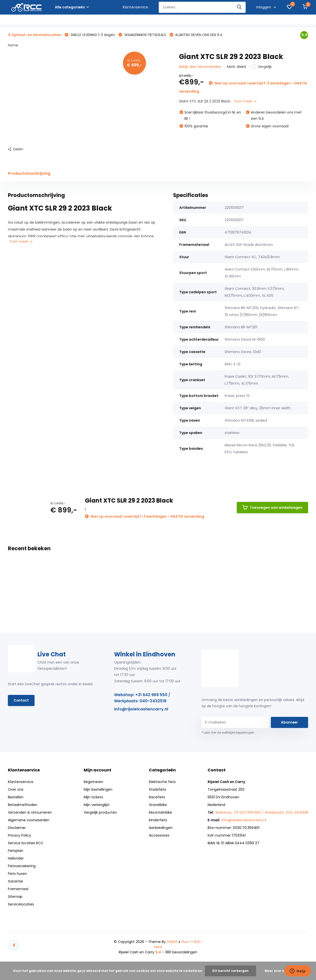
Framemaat (18, 889)
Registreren (93, 782)
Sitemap (15, 897)
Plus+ (186, 942)
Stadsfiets (52, 21)
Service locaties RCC (26, 843)
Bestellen (16, 797)
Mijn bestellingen (98, 790)
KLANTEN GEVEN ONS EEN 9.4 (198, 35)
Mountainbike (129, 21)
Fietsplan (16, 851)
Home (13, 45)
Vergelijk (262, 67)
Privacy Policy (20, 836)
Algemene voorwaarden (29, 820)
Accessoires (215, 21)
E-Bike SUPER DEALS (276, 21)
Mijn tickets (93, 797)
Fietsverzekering (22, 866)
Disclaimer (17, 828)
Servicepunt (243, 21)
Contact (21, 701)
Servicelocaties (21, 904)
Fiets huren (17, 874)
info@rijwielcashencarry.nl (141, 709)
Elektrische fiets (22, 21)
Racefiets (76, 21)
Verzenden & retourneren (30, 813)
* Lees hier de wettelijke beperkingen (228, 733)
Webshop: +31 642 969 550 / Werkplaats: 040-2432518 (142, 698)
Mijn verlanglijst (97, 805)
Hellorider (16, 859)
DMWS (172, 942)
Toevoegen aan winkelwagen (272, 508)
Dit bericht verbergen (230, 971)
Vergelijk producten (100, 813)
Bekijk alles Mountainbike (200, 67)
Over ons (16, 790)
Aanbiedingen (185, 21)
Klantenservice (135, 7)
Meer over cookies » (281, 971)
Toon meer (245, 101)
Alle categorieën (72, 7)
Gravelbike (100, 21)
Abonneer (289, 723)
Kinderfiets (157, 21)
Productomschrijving (29, 174)
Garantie (15, 882)
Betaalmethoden (23, 805)
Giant (241, 67)
